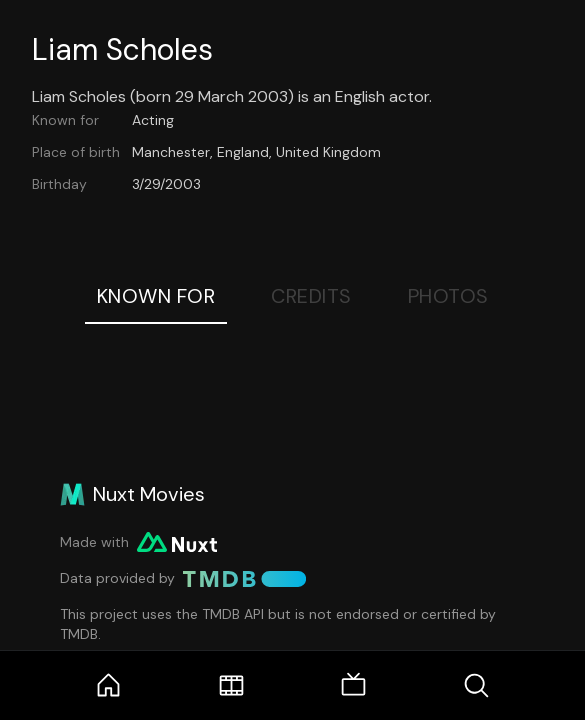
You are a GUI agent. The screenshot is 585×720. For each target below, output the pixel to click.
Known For (156, 296)
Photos (448, 296)
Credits (311, 296)
